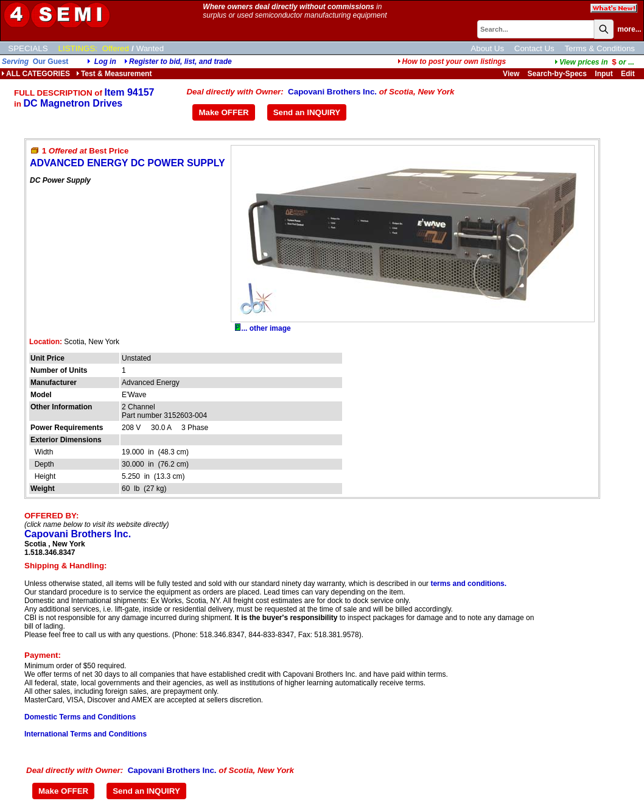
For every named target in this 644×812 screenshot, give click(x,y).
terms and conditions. (468, 584)
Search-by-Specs (557, 74)
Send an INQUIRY (307, 112)
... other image (263, 328)
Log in (105, 62)
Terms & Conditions (600, 48)
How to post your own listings (452, 62)
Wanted (150, 48)
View (511, 74)
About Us (487, 48)
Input (604, 74)
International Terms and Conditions (86, 734)
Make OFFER (223, 112)
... (594, 62)
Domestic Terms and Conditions (80, 717)
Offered (116, 48)
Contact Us (534, 48)
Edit (629, 74)
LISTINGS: (78, 48)
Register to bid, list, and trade (180, 62)
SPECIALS (28, 48)
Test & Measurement (114, 74)
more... (629, 29)
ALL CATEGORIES (36, 74)
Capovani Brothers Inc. (332, 92)
